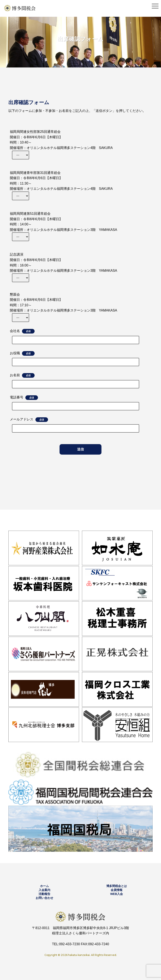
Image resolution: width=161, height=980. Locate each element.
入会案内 (44, 890)
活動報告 (44, 894)
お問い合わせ (44, 898)
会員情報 (117, 890)
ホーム (44, 886)
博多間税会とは (117, 886)
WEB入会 (117, 894)
